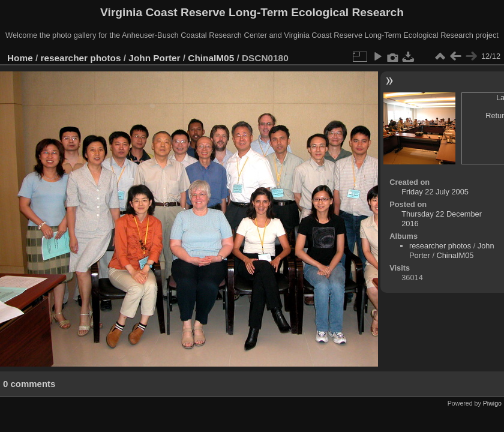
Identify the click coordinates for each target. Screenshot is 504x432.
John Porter (154, 58)
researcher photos (81, 58)
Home (20, 58)
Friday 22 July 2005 (435, 192)
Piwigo (492, 403)
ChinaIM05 (211, 58)
